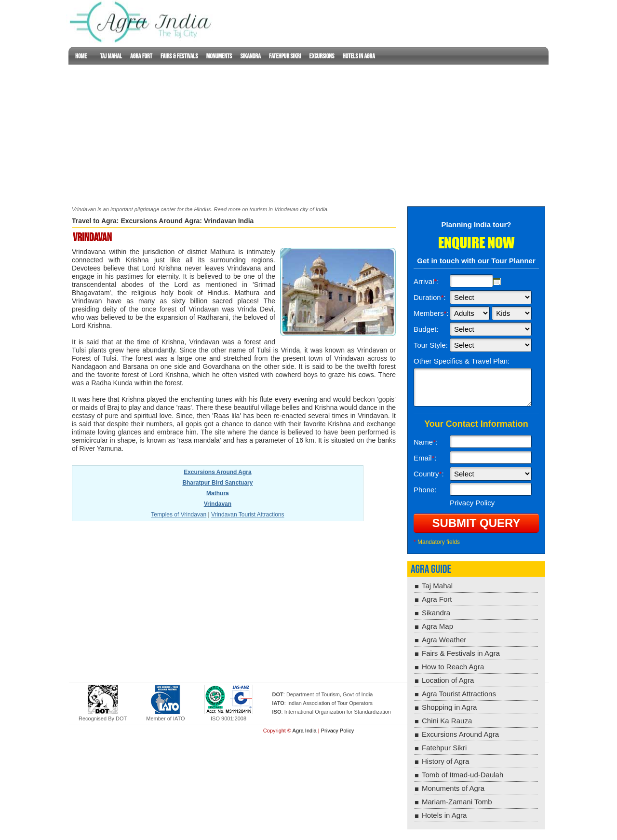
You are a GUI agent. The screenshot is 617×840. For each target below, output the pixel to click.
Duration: (430, 297)
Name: (426, 442)
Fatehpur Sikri (285, 56)
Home (81, 56)
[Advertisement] (308, 132)
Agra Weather (444, 640)
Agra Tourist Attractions (459, 694)
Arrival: (426, 281)
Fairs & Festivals (179, 56)
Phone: (425, 490)
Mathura (218, 493)
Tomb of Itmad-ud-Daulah (463, 775)
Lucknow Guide (142, 22)
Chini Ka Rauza (447, 721)
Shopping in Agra (449, 707)
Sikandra (251, 56)
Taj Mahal (111, 56)
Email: (425, 458)
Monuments (219, 56)
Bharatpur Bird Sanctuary (217, 483)
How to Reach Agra (453, 667)
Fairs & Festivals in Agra (461, 653)
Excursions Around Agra (160, 221)
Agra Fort (141, 56)
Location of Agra (448, 680)
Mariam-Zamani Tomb (457, 802)
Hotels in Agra (359, 56)
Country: (429, 474)
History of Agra (445, 761)
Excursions (322, 56)
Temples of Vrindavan (179, 515)
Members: (431, 313)
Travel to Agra (94, 221)
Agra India (305, 731)
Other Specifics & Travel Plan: (462, 361)
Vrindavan (218, 504)
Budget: (426, 329)
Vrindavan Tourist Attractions (248, 515)
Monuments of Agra (453, 788)
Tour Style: (431, 345)
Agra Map (437, 626)
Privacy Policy (337, 731)
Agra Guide (431, 569)
